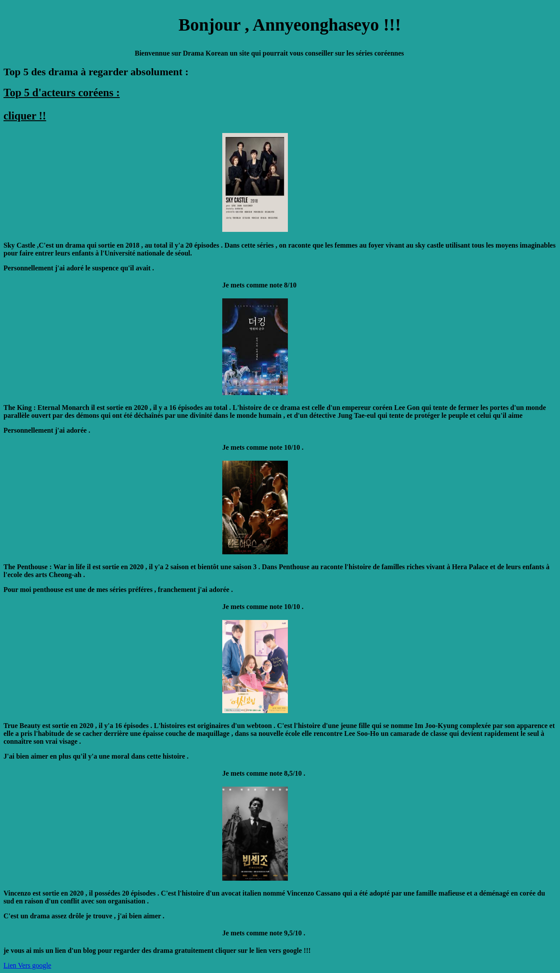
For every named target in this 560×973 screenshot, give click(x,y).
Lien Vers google (27, 965)
